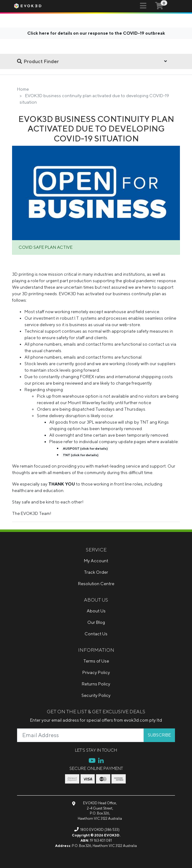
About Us (96, 611)
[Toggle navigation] (143, 6)
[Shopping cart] (159, 6)
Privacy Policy (96, 672)
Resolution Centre (96, 584)
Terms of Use (96, 661)
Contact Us (96, 634)
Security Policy (96, 695)
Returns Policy (96, 684)
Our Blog (96, 622)
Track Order (96, 572)
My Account (96, 561)
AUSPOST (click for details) (85, 448)
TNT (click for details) (81, 455)
